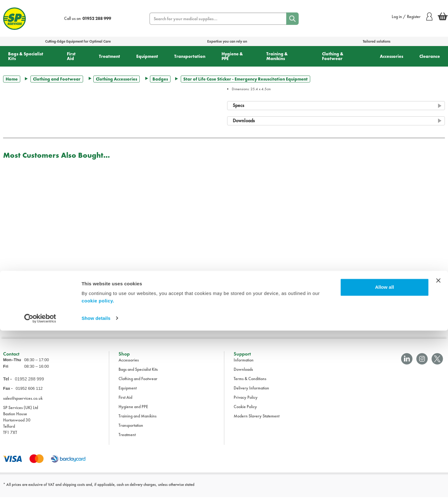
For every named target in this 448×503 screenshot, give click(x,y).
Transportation (190, 56)
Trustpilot (10, 326)
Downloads (243, 375)
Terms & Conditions (250, 385)
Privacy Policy (246, 403)
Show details (96, 491)
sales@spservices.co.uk (23, 404)
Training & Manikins (277, 56)
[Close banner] (438, 453)
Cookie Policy (245, 413)
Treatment (110, 56)
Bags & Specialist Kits (26, 56)
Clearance (430, 56)
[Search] (292, 19)
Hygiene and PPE (133, 413)
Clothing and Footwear (57, 79)
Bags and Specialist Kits (138, 375)
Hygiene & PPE (232, 56)
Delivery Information (251, 394)
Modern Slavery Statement (257, 422)
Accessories (392, 56)
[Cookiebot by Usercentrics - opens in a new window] (40, 491)
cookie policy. (98, 474)
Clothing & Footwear (333, 56)
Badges (160, 79)
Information (244, 366)
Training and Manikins (138, 422)
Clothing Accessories (117, 79)
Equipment (147, 56)
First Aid (71, 56)
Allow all (384, 460)
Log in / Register (412, 16)
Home (12, 79)
